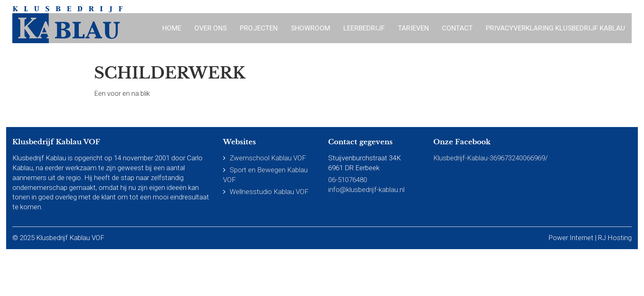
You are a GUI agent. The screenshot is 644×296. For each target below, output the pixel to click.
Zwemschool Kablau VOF (268, 158)
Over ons (210, 28)
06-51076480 (348, 180)
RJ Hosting (615, 238)
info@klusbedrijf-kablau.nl (366, 190)
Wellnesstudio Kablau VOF (269, 192)
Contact (457, 28)
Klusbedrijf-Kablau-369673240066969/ (491, 158)
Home (172, 28)
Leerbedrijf (364, 28)
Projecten (259, 28)
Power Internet (571, 238)
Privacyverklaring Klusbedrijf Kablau (555, 28)
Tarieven (413, 28)
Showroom (310, 28)
